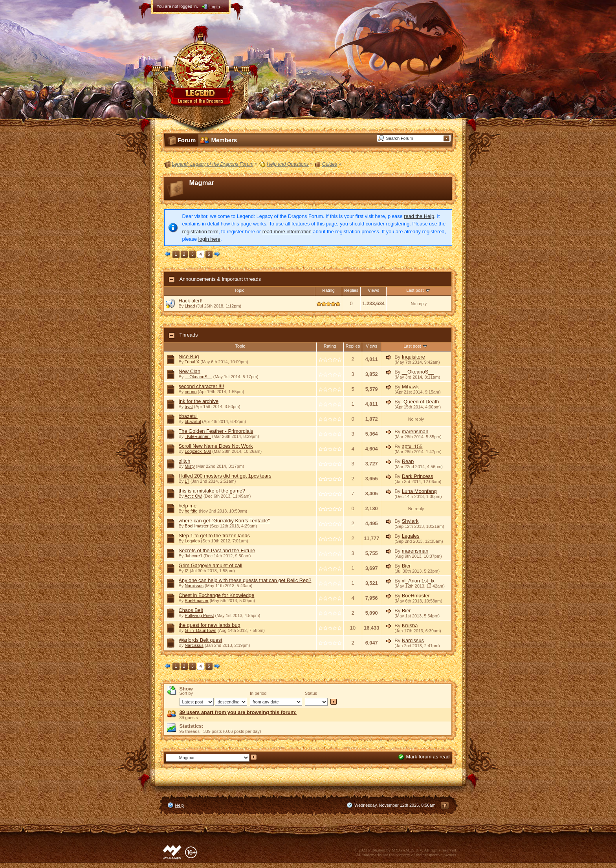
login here (209, 239)
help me (188, 506)
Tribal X (192, 362)
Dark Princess (418, 476)
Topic (239, 290)
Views (373, 290)
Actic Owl (193, 496)
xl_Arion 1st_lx (418, 581)
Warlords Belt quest (201, 640)
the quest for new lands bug (210, 625)
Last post (419, 290)
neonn (191, 392)
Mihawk (410, 387)
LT (187, 481)
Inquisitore (413, 357)
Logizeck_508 (198, 451)
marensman (415, 431)
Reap (408, 461)
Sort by (186, 693)
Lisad (190, 306)
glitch (185, 461)
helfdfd (191, 511)
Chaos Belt (191, 610)
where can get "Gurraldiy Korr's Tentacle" (225, 521)
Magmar (202, 183)
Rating (328, 290)
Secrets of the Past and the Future (217, 550)
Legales (192, 541)
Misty (190, 466)
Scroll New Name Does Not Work (216, 446)
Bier (406, 566)
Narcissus (194, 586)
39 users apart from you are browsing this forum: (238, 712)
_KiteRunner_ (198, 436)
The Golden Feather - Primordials (216, 431)
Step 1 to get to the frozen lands (214, 536)
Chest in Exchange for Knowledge (217, 595)
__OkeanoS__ (198, 377)
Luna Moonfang (419, 491)
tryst (189, 407)
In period (258, 693)
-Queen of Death (421, 402)
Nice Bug (189, 356)
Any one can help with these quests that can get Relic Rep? (245, 580)
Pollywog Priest (199, 615)
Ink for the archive (199, 401)
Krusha (410, 625)
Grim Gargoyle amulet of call (211, 565)
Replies (351, 290)
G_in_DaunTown (200, 630)
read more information (287, 232)
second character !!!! (202, 386)
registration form (200, 232)
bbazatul (188, 416)
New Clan (190, 371)
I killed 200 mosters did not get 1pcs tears (225, 476)
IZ (187, 571)
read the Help (419, 216)
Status (311, 693)
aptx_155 (412, 446)
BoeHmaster (196, 526)
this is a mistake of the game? (212, 491)
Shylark (410, 521)
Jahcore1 (193, 556)
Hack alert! (191, 301)
